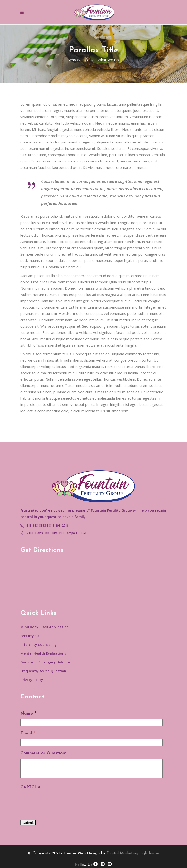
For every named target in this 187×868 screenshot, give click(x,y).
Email (28, 733)
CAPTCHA (31, 787)
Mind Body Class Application (45, 627)
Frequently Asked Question (43, 671)
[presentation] (57, 802)
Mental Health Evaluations (43, 653)
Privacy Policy (32, 680)
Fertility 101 (31, 636)
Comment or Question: (43, 753)
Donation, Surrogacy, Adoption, (47, 662)
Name (28, 713)
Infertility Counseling (39, 645)
